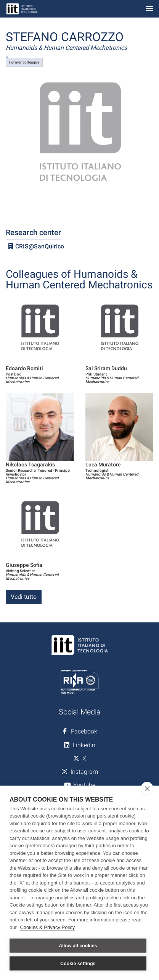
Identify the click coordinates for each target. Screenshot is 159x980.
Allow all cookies (78, 946)
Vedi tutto (24, 597)
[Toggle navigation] (149, 9)
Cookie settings (78, 964)
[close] (147, 788)
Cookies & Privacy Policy (47, 927)
